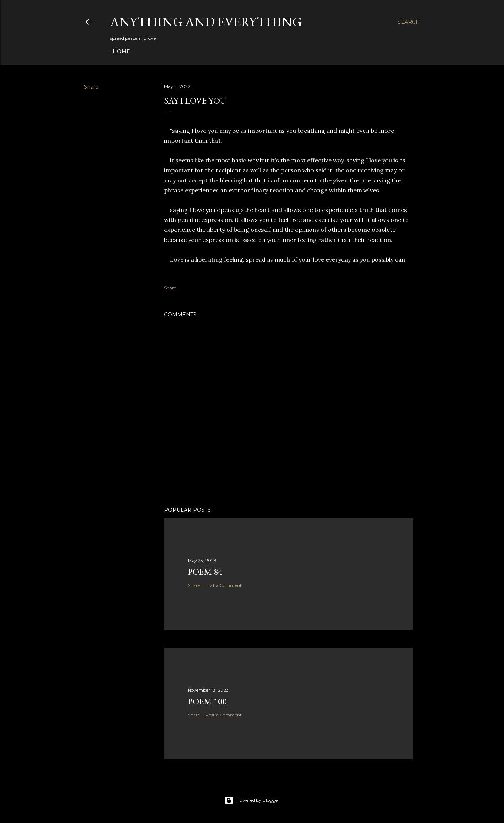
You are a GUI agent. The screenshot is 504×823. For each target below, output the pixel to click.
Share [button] (91, 87)
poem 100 (207, 701)
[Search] (409, 22)
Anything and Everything (206, 22)
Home (121, 51)
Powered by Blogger (252, 800)
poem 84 (205, 572)
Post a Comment (224, 585)
